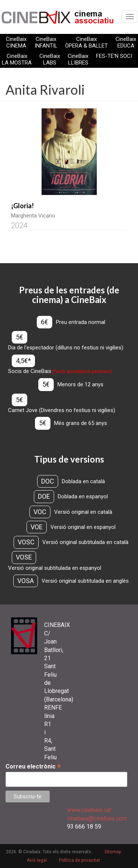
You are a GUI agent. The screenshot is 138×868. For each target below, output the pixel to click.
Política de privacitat (79, 860)
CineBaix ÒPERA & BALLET (86, 42)
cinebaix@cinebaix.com (97, 818)
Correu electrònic (33, 766)
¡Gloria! (22, 206)
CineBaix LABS (50, 59)
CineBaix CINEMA (16, 42)
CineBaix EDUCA (126, 42)
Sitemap (113, 852)
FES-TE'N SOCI (114, 56)
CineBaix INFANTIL (46, 42)
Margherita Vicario (33, 216)
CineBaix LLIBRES (78, 59)
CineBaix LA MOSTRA (17, 59)
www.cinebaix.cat (89, 810)
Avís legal (37, 860)
